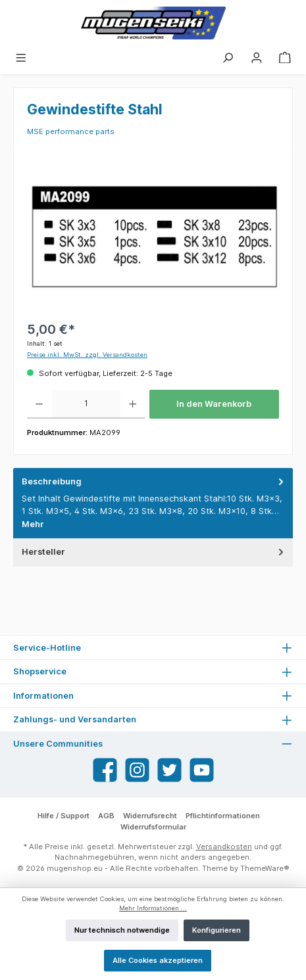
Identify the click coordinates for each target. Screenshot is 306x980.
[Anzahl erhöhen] (133, 404)
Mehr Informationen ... (153, 908)
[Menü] (21, 57)
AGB (106, 816)
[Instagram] (137, 770)
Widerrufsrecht (150, 816)
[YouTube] (202, 770)
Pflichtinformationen (223, 816)
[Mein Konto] (257, 57)
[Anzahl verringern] (39, 404)
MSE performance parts (71, 131)
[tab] (153, 503)
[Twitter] (169, 770)
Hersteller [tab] (154, 552)
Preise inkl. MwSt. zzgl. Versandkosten (87, 355)
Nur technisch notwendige (122, 930)
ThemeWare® (265, 868)
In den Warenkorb (214, 404)
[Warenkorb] (285, 57)
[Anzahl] (86, 404)
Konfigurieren (217, 930)
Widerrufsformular (153, 827)
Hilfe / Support (64, 816)
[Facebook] (105, 770)
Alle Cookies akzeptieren (158, 960)
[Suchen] (228, 57)
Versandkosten (224, 847)
